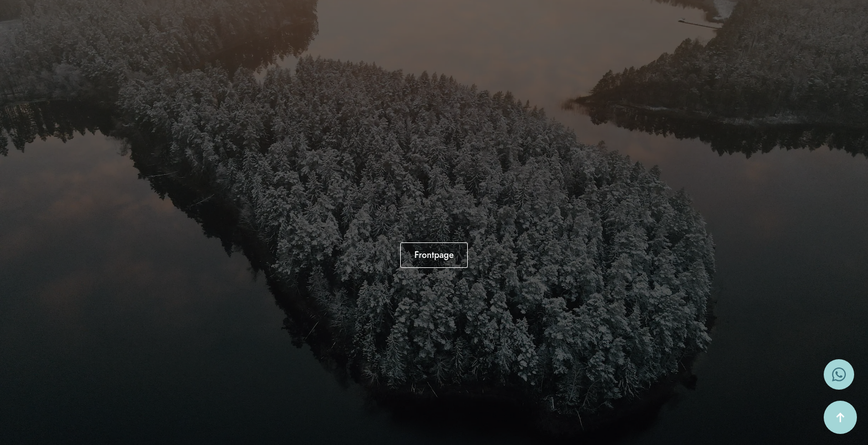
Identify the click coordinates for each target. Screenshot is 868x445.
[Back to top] (840, 417)
